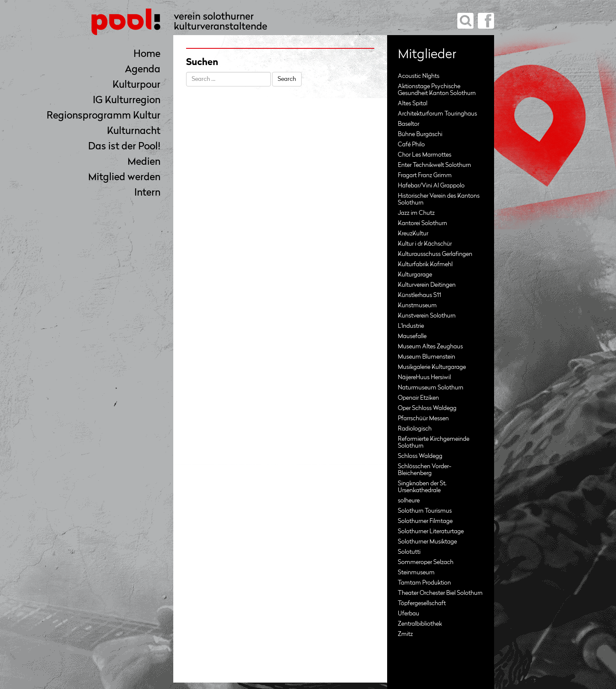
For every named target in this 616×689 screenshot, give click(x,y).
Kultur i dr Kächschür (425, 244)
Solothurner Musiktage (427, 542)
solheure (409, 501)
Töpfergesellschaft (422, 603)
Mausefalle (412, 336)
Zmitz (405, 634)
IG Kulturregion (127, 101)
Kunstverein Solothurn (427, 316)
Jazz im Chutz (416, 213)
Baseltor (409, 124)
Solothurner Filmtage (425, 521)
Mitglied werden (124, 178)
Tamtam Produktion (424, 583)
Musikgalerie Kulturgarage (432, 367)
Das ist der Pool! (124, 147)
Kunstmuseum (417, 306)
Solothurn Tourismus (425, 511)
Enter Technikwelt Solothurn (434, 165)
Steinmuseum (416, 573)
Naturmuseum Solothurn (431, 388)
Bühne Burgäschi (420, 134)
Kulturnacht (134, 132)
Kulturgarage (415, 275)
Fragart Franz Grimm (425, 175)
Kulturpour (136, 85)
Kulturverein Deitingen (427, 285)
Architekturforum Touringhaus (437, 114)
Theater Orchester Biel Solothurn (440, 593)
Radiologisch (415, 429)
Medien (144, 162)
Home (147, 55)
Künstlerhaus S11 (419, 295)
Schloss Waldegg (420, 456)
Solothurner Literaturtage (431, 532)
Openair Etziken (418, 398)
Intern (147, 193)
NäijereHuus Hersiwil (424, 377)
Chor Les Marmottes (425, 155)
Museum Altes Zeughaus (430, 347)
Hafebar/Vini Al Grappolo (431, 186)
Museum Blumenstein (426, 357)
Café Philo (411, 145)
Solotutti (409, 552)
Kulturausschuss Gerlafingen (435, 254)
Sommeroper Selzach (426, 562)
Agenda (143, 70)
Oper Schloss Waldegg (427, 408)
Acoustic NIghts (419, 76)
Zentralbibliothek (420, 624)
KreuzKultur (413, 234)
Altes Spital (413, 104)
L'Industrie (411, 326)
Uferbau (409, 614)
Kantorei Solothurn (422, 223)
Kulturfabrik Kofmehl (425, 264)
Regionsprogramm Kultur (104, 116)
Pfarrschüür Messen (423, 419)
